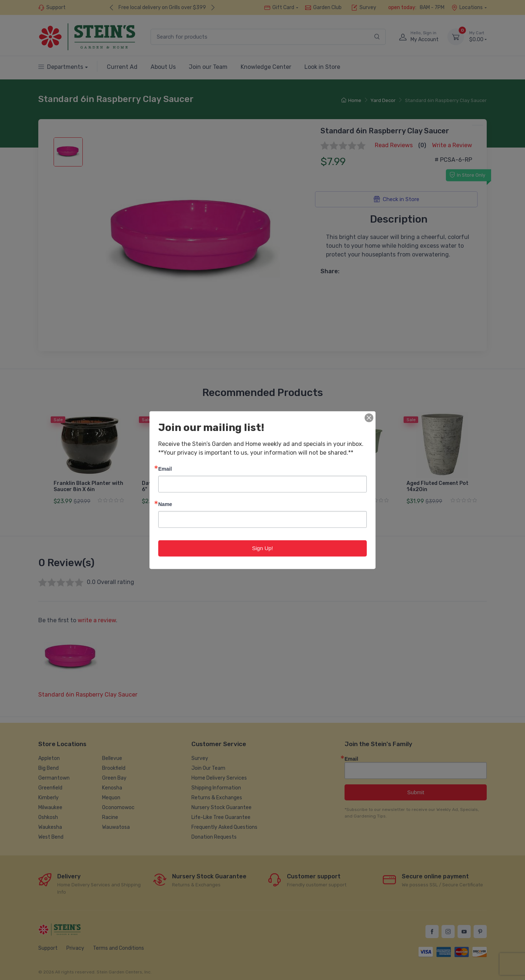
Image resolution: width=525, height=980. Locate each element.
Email (165, 469)
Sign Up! (262, 548)
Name (165, 504)
